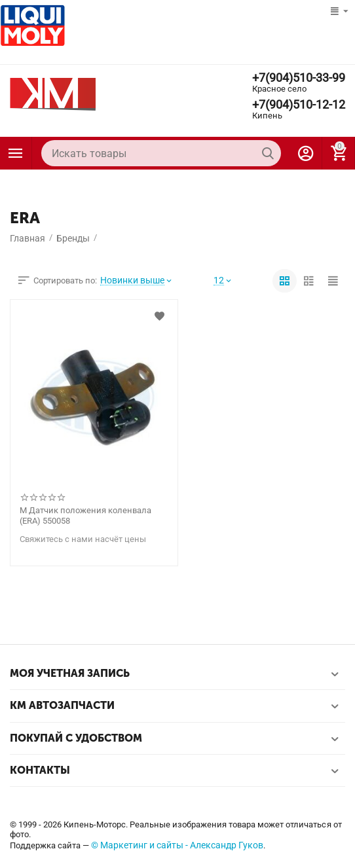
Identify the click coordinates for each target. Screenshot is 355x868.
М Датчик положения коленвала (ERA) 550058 (85, 515)
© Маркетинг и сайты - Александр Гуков (177, 845)
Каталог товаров (16, 153)
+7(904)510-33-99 (299, 78)
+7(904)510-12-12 (299, 105)
